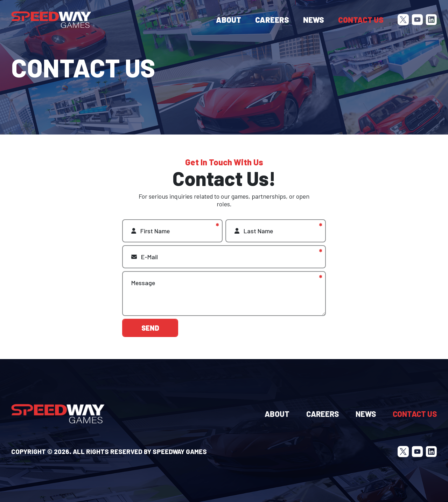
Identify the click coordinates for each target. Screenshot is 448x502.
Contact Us (361, 20)
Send (150, 332)
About (229, 20)
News (314, 20)
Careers (272, 20)
